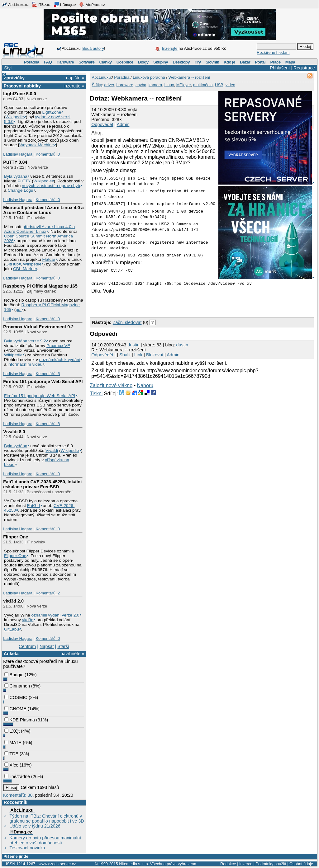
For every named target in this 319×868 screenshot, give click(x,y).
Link (138, 355)
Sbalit (125, 355)
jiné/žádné (17, 777)
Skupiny (161, 62)
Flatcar (49, 259)
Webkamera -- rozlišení (189, 77)
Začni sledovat (127, 322)
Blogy (143, 62)
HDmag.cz (65, 4)
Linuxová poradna (149, 77)
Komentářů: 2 (48, 593)
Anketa (11, 654)
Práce (275, 62)
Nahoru (145, 385)
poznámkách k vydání (60, 360)
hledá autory (93, 48)
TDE (11, 754)
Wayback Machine (37, 145)
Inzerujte (170, 48)
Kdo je (229, 62)
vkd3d (28, 620)
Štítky (97, 85)
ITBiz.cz (41, 4)
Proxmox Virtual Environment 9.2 (38, 327)
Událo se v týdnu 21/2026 (35, 826)
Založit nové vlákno (111, 385)
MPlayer (184, 85)
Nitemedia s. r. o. (134, 864)
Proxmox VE (58, 346)
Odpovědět (102, 124)
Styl (8, 68)
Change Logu (20, 190)
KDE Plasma (20, 720)
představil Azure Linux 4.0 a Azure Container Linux (39, 229)
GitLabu (12, 629)
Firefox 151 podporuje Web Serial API (43, 382)
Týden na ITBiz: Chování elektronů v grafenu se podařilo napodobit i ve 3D (47, 819)
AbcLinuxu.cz (15, 4)
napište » (75, 78)
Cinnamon (17, 686)
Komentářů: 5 (48, 374)
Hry (198, 62)
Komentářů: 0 (48, 154)
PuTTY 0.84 (15, 162)
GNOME (15, 709)
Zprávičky (14, 78)
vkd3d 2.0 (13, 601)
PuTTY (24, 181)
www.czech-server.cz (57, 864)
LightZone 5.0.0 (20, 94)
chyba (141, 85)
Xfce (11, 765)
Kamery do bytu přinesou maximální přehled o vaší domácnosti (45, 840)
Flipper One (16, 537)
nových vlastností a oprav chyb (51, 186)
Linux (169, 85)
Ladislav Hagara (18, 154)
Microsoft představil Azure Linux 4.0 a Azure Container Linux (43, 210)
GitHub (12, 264)
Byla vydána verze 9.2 (25, 341)
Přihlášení (280, 68)
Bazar (245, 62)
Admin (123, 124)
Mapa (290, 62)
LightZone (52, 112)
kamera (155, 85)
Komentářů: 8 (48, 424)
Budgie (14, 675)
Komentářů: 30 (18, 795)
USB (219, 85)
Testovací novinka (27, 848)
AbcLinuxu (22, 810)
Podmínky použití (271, 864)
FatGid (33, 506)
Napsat (47, 646)
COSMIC (16, 697)
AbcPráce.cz (92, 4)
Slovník (212, 62)
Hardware (65, 62)
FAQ (48, 62)
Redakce (228, 864)
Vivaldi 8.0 (14, 432)
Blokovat (155, 355)
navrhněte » (72, 654)
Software (86, 62)
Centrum (27, 646)
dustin (133, 345)
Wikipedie (15, 117)
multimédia (203, 85)
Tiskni (96, 394)
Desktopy (181, 62)
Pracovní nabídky (22, 86)
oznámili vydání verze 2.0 (55, 615)
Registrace (304, 68)
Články (106, 62)
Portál (260, 62)
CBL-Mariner (25, 269)
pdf (19, 310)
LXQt (12, 731)
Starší (63, 646)
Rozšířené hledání (273, 52)
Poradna (32, 62)
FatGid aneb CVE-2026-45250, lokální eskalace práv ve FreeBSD (42, 484)
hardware (125, 85)
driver (109, 85)
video (230, 85)
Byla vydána (16, 176)
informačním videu (25, 364)
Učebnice (125, 62)
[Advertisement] (163, 305)
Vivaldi (52, 450)
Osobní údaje (301, 864)
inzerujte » (74, 86)
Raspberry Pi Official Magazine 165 (40, 286)
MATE (13, 743)
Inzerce (246, 864)
